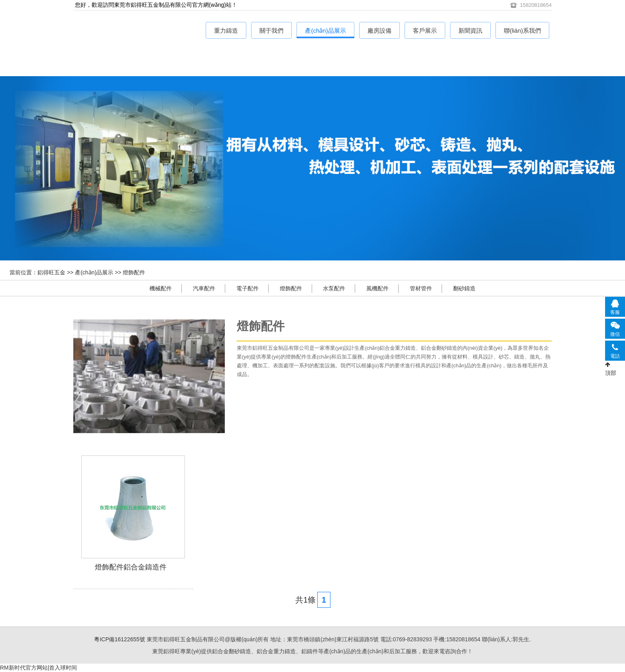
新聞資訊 (470, 31)
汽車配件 (204, 288)
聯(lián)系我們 (522, 31)
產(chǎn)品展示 (325, 31)
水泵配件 (334, 288)
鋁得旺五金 (51, 272)
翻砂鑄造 (464, 288)
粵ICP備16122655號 (120, 639)
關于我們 (271, 31)
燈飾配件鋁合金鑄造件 (131, 567)
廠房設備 (379, 31)
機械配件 (161, 288)
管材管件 (421, 288)
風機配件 (377, 288)
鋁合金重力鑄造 (149, 60)
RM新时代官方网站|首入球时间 (38, 668)
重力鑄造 (226, 31)
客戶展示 (425, 31)
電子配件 (248, 288)
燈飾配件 (134, 272)
